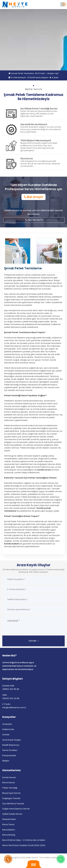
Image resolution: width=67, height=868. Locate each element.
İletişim (6, 761)
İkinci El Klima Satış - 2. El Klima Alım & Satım (24, 840)
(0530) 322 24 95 (11, 698)
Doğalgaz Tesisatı (11, 798)
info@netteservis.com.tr (14, 708)
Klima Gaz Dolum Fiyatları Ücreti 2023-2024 (24, 845)
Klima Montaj (9, 835)
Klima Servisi (9, 783)
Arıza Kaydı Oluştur (12, 740)
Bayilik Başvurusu (11, 745)
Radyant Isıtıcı (9, 819)
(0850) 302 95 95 (11, 689)
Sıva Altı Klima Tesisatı (13, 804)
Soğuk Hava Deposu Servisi (16, 809)
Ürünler (6, 735)
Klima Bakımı (9, 830)
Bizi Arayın (33, 197)
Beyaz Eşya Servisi (11, 793)
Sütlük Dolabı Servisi (12, 814)
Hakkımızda (8, 729)
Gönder (34, 641)
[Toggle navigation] (63, 4)
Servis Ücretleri (10, 750)
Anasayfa (7, 724)
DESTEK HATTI (34, 220)
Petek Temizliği (10, 788)
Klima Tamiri (8, 824)
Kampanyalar (9, 755)
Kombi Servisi (9, 777)
